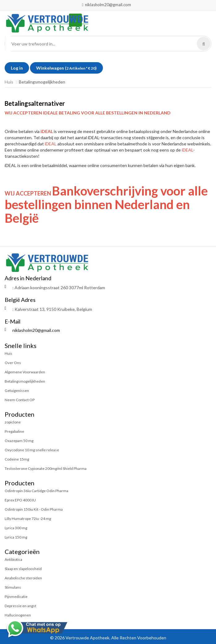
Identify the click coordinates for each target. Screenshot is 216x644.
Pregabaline (14, 431)
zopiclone (13, 422)
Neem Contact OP (20, 400)
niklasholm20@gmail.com (106, 5)
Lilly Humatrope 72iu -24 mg (28, 519)
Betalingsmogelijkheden (25, 381)
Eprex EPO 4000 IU (20, 500)
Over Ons (13, 363)
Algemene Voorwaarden (25, 372)
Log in (17, 68)
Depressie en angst (20, 606)
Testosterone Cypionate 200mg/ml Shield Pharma (46, 468)
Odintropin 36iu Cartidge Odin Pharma (36, 491)
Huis (9, 82)
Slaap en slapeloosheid (23, 569)
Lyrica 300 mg (16, 528)
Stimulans (13, 587)
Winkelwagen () (66, 68)
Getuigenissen (17, 391)
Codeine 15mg (17, 459)
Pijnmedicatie (16, 597)
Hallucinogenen (18, 615)
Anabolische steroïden (23, 578)
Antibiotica (13, 559)
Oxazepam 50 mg (19, 441)
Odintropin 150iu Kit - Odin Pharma (34, 509)
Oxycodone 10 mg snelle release (32, 450)
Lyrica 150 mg (16, 537)
